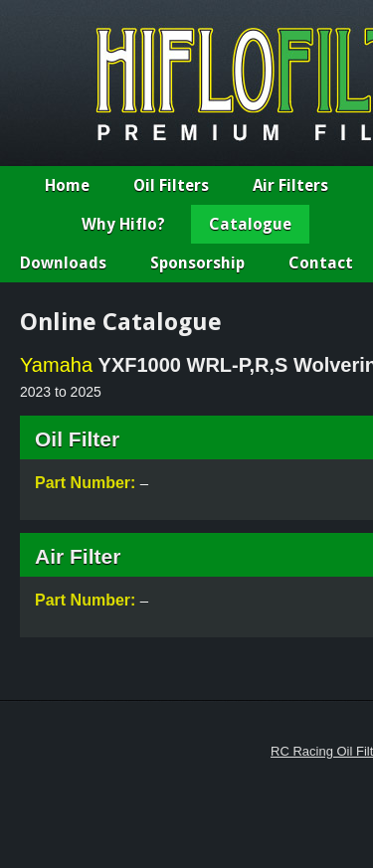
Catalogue (250, 224)
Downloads (63, 263)
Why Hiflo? (123, 224)
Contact (321, 263)
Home (67, 185)
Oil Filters (171, 185)
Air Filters (290, 185)
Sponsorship (197, 263)
